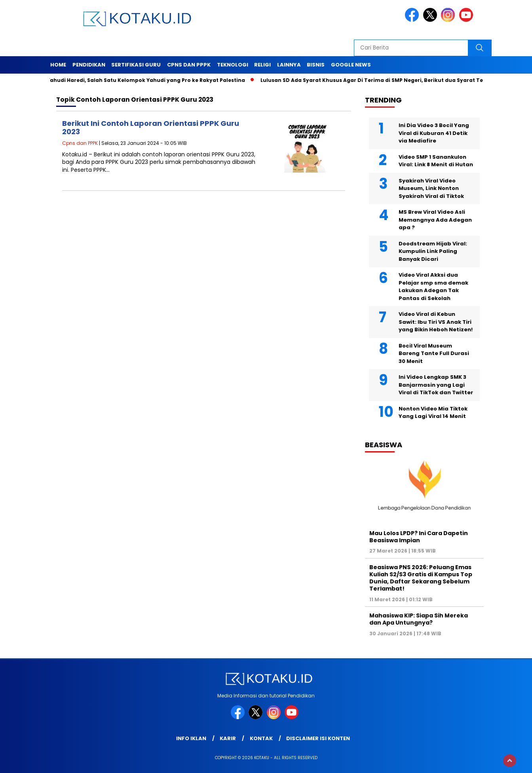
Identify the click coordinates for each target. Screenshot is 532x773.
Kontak (261, 738)
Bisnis (316, 65)
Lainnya (289, 65)
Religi (262, 65)
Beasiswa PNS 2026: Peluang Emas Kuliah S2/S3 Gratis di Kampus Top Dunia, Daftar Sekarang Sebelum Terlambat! (421, 578)
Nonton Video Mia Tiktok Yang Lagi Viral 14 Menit (433, 413)
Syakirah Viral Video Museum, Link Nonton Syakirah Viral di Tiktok (431, 188)
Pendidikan (89, 65)
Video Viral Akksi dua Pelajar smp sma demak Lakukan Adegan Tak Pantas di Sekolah (433, 287)
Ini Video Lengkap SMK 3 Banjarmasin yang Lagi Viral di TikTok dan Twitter (436, 385)
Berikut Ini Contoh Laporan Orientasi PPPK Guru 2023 (151, 128)
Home (58, 65)
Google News (351, 65)
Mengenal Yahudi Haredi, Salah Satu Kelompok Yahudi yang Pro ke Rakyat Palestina (137, 80)
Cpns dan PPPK (189, 65)
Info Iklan (191, 738)
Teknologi (233, 65)
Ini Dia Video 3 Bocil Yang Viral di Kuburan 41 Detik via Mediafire (434, 133)
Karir (228, 738)
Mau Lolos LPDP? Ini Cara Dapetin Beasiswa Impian (419, 537)
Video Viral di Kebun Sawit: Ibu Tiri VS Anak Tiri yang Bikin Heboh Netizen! (436, 322)
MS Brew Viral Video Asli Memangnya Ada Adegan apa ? (435, 220)
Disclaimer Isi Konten (318, 738)
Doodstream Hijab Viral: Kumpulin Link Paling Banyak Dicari (433, 251)
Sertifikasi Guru (136, 65)
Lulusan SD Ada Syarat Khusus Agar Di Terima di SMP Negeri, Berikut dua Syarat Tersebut (386, 80)
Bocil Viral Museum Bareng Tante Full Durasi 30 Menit (434, 353)
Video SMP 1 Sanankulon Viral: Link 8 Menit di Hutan (436, 161)
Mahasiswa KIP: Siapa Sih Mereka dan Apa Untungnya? (419, 619)
